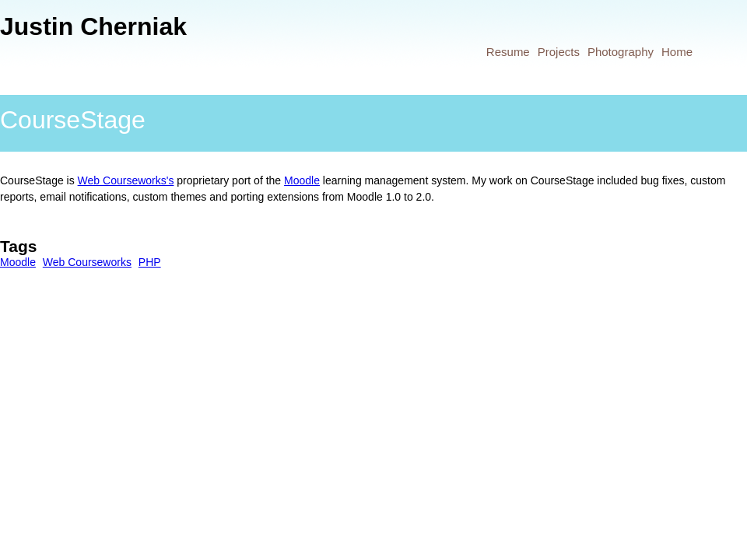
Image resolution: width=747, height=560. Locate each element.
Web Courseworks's (126, 180)
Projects (559, 52)
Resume (508, 52)
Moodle (302, 180)
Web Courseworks (87, 262)
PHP (150, 262)
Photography (621, 52)
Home (677, 52)
